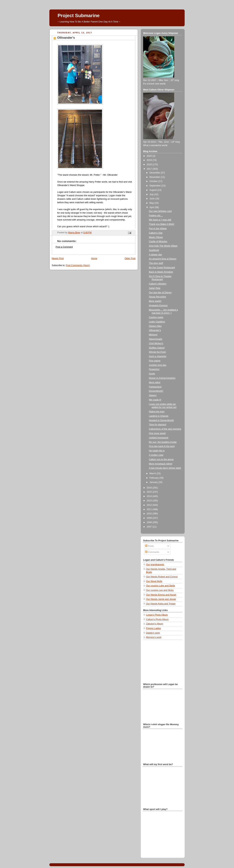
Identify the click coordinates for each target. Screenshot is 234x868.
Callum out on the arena (161, 459)
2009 (150, 518)
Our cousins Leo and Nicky (160, 590)
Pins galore (155, 361)
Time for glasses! (158, 425)
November (155, 177)
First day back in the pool (162, 446)
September (155, 186)
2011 (150, 509)
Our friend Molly (154, 581)
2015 (150, 492)
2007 (150, 527)
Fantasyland (155, 387)
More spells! (155, 301)
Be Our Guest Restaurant (162, 268)
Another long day (158, 365)
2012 (150, 505)
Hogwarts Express (158, 306)
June (152, 199)
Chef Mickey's (156, 343)
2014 (150, 496)
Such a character (158, 356)
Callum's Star (156, 233)
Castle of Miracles (158, 241)
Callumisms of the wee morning (165, 429)
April (152, 207)
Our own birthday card (160, 211)
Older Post (130, 258)
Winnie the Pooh (157, 352)
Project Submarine (79, 16)
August (153, 190)
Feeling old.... (156, 216)
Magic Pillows (156, 237)
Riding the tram (157, 412)
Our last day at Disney (160, 293)
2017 (150, 169)
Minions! (153, 335)
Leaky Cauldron (157, 322)
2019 (150, 160)
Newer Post (58, 258)
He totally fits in (157, 451)
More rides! (155, 382)
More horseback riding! (161, 464)
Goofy (152, 374)
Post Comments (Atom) (78, 265)
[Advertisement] (161, 661)
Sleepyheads (156, 339)
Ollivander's (155, 330)
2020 (150, 156)
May (152, 203)
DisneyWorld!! (156, 391)
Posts (149, 546)
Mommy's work (154, 637)
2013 (150, 501)
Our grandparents (155, 565)
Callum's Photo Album (157, 619)
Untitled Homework (159, 438)
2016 (150, 488)
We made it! (155, 400)
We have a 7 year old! (160, 220)
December (155, 173)
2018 (150, 165)
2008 (150, 522)
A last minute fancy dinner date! (165, 468)
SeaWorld (154, 250)
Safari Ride (155, 288)
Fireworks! (154, 369)
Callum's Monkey (158, 284)
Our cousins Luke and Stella (161, 586)
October (154, 181)
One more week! (157, 433)
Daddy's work (153, 633)
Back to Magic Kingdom (161, 272)
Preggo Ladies (153, 628)
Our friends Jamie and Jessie (161, 599)
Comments (152, 552)
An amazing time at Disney (163, 259)
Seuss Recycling (157, 297)
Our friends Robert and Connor (162, 577)
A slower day (156, 255)
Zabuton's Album (155, 624)
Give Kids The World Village (163, 246)
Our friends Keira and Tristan (161, 604)
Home (94, 258)
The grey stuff (156, 263)
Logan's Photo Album (157, 615)
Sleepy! (153, 395)
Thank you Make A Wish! (162, 224)
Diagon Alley (155, 326)
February (154, 478)
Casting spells (156, 317)
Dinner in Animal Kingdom (162, 378)
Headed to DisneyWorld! (161, 420)
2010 (150, 514)
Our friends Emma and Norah (161, 595)
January (154, 482)
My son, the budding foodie (163, 442)
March (153, 473)
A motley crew (156, 455)
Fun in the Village (158, 229)
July (152, 194)
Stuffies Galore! (157, 348)
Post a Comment (64, 247)
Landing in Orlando (159, 416)
